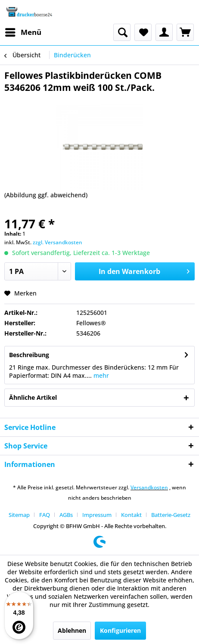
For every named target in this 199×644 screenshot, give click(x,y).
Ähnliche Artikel (33, 397)
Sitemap (19, 515)
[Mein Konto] (164, 32)
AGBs (66, 515)
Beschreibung (29, 355)
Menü (23, 31)
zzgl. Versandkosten (58, 242)
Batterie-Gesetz (171, 515)
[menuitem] (23, 32)
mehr (100, 375)
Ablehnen (72, 630)
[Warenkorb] (185, 32)
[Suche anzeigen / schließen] (122, 32)
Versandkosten (149, 487)
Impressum (97, 515)
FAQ (45, 515)
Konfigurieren (120, 630)
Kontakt (131, 515)
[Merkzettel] (143, 32)
